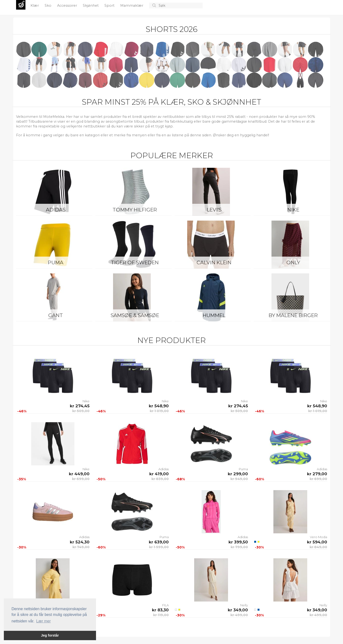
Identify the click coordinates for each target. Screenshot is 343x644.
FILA (165, 605)
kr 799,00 (239, 547)
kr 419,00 (159, 474)
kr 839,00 (160, 479)
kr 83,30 (160, 610)
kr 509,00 (81, 411)
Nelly (244, 605)
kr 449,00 (79, 474)
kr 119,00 (161, 615)
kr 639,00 (159, 542)
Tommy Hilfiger (135, 210)
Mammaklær (132, 6)
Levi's (214, 210)
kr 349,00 (238, 610)
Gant (56, 315)
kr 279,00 (317, 474)
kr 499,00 (239, 615)
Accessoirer (68, 6)
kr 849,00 (318, 547)
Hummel (214, 315)
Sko (48, 6)
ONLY (293, 262)
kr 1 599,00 (159, 547)
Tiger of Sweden (135, 262)
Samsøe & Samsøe (135, 315)
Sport (110, 6)
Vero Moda (319, 537)
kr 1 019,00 (159, 411)
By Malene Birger (293, 315)
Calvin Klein (214, 262)
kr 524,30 (80, 542)
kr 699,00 (81, 479)
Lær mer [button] (43, 621)
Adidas (56, 210)
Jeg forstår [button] (50, 635)
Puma (56, 262)
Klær (35, 6)
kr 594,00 (317, 542)
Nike (293, 210)
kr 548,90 (159, 406)
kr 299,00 (238, 474)
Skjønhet (91, 6)
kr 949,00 (239, 479)
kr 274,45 (80, 406)
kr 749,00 (81, 547)
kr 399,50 (238, 542)
